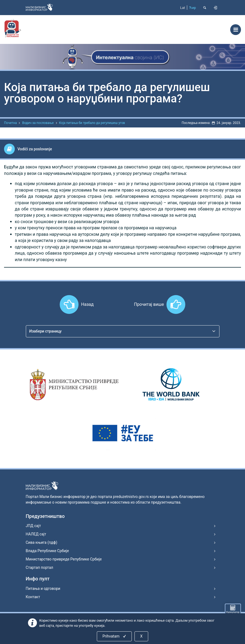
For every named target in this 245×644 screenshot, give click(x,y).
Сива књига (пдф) (42, 542)
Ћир (192, 8)
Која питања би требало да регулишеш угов (92, 123)
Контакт (33, 597)
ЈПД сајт (33, 526)
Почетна (10, 123)
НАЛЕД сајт (36, 534)
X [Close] (141, 636)
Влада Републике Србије (47, 551)
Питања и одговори (43, 588)
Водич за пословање (38, 123)
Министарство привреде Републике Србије (64, 559)
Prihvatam (115, 636)
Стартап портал (40, 567)
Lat (183, 8)
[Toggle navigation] (236, 30)
